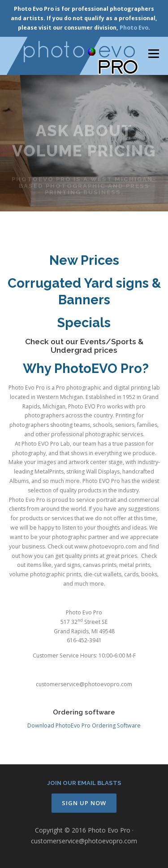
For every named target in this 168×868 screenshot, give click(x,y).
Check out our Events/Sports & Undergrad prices (84, 346)
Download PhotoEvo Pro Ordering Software (84, 726)
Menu (153, 54)
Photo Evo (134, 28)
